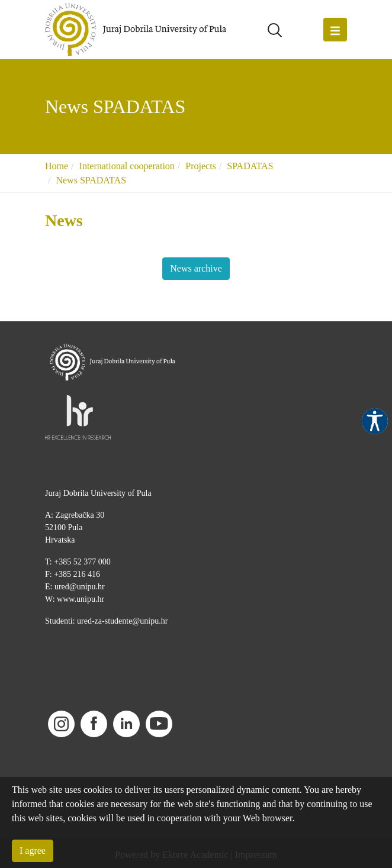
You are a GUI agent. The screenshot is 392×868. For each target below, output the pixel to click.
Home (57, 166)
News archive (196, 268)
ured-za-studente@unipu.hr (122, 621)
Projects (201, 166)
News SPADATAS (91, 180)
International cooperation (127, 166)
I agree (33, 851)
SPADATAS (250, 166)
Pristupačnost (375, 421)
